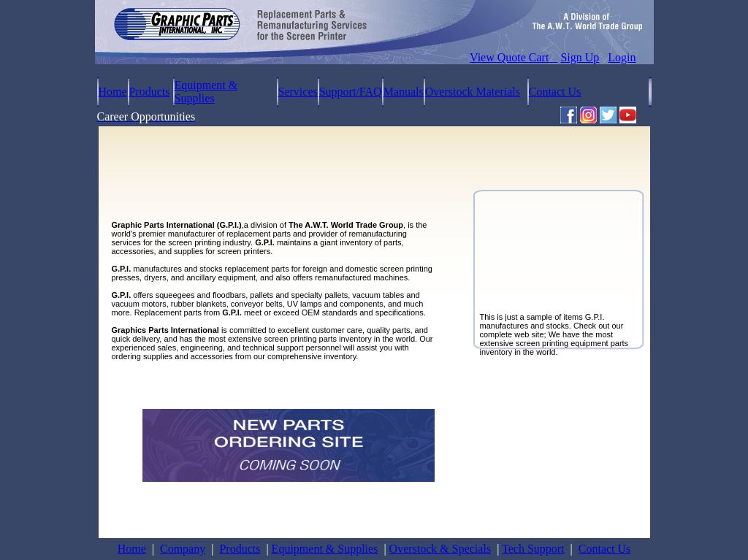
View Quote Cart (514, 57)
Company (183, 549)
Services (298, 92)
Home (113, 92)
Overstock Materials (473, 92)
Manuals (404, 92)
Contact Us (555, 92)
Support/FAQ (351, 92)
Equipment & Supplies (206, 92)
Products (150, 92)
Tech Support (533, 549)
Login (622, 57)
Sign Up (580, 57)
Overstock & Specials (440, 549)
